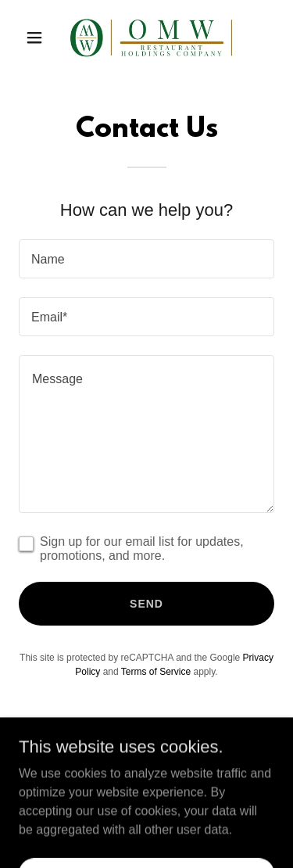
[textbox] (146, 259)
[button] (38, 38)
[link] (146, 38)
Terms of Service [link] (156, 672)
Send (146, 604)
